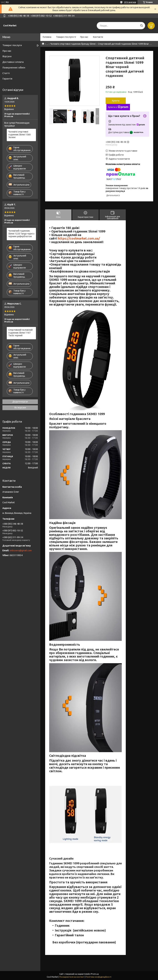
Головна (47, 37)
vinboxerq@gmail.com (21, 550)
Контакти (98, 37)
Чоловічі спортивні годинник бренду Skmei (73, 44)
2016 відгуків (130, 2)
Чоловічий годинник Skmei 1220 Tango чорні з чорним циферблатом (21, 234)
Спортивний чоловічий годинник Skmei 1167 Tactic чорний (20, 333)
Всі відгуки (20, 408)
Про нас (84, 37)
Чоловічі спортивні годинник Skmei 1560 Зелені (20, 134)
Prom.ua (95, 974)
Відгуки (7, 56)
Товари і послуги (65, 37)
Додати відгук (20, 402)
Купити (116, 101)
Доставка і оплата (13, 62)
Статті (6, 73)
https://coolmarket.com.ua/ (79, 238)
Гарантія (7, 79)
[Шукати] (141, 26)
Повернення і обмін (14, 68)
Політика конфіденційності (99, 977)
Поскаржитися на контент (72, 977)
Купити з (118, 107)
